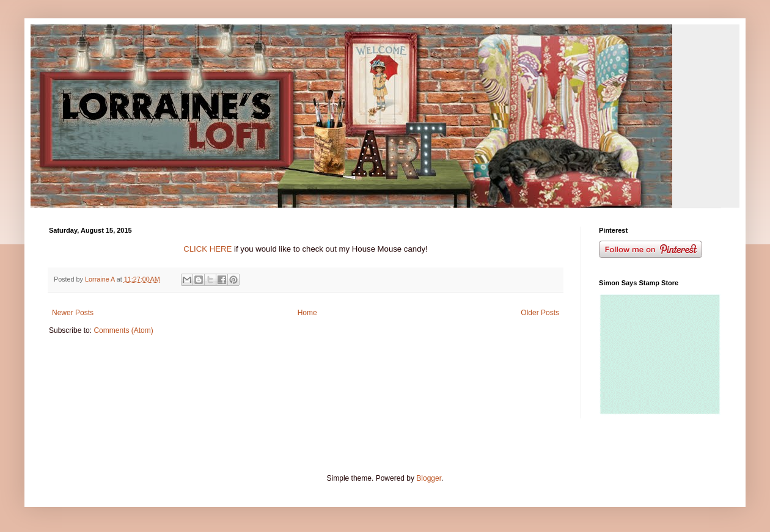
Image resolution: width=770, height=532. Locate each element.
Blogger (429, 478)
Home (307, 313)
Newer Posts (73, 313)
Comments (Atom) (123, 330)
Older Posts (540, 313)
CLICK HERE (207, 249)
